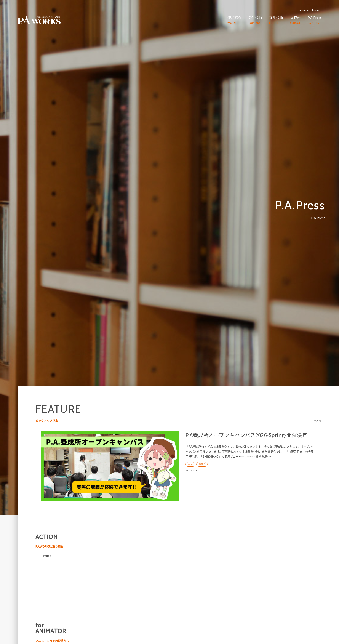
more (317, 457)
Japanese (304, 10)
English (316, 10)
